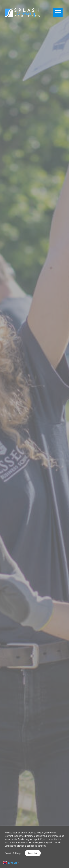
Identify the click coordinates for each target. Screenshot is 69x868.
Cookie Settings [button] (13, 853)
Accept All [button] (33, 853)
